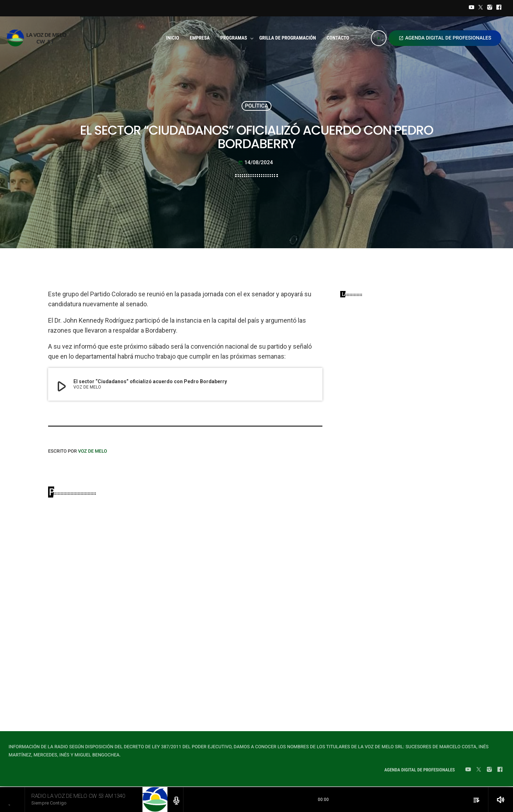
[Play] (379, 38)
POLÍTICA (256, 106)
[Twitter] (481, 8)
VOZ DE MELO (93, 451)
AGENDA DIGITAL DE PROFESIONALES (445, 38)
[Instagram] (490, 8)
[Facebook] (499, 8)
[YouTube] (472, 8)
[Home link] (38, 38)
